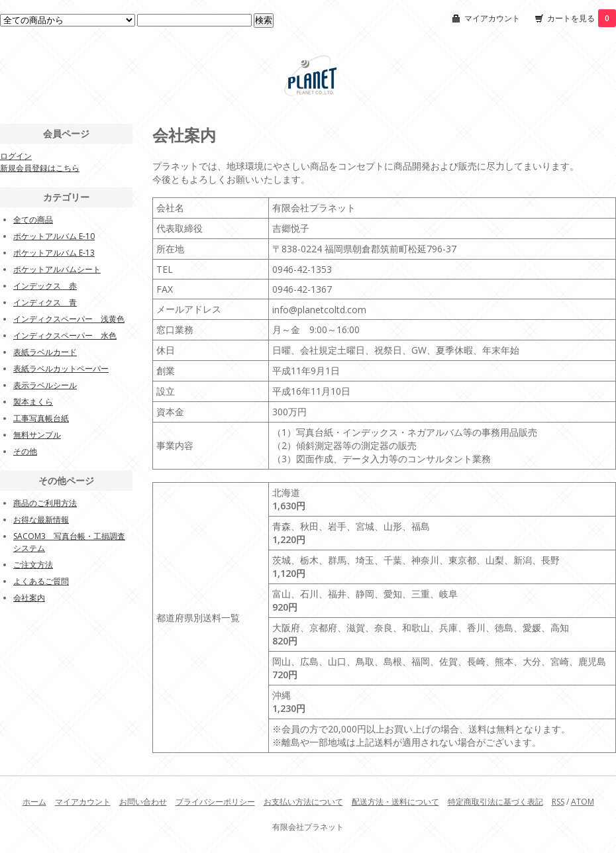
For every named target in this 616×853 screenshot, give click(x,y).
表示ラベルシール (45, 385)
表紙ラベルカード (45, 352)
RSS (558, 802)
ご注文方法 (33, 565)
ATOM (583, 802)
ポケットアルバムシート (57, 269)
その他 (25, 451)
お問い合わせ (143, 802)
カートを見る (582, 18)
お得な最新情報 (41, 520)
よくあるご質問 (41, 581)
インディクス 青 (45, 302)
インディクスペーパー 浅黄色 (69, 319)
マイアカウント (492, 18)
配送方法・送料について (395, 802)
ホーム (34, 802)
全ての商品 (33, 220)
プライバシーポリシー (215, 802)
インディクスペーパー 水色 (65, 335)
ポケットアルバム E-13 (54, 253)
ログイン (16, 156)
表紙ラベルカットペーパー (61, 369)
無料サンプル (37, 435)
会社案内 (29, 598)
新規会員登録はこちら (40, 168)
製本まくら (33, 402)
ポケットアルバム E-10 (54, 236)
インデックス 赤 (45, 286)
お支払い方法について (303, 802)
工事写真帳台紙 (41, 418)
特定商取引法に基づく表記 (495, 802)
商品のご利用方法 (45, 503)
